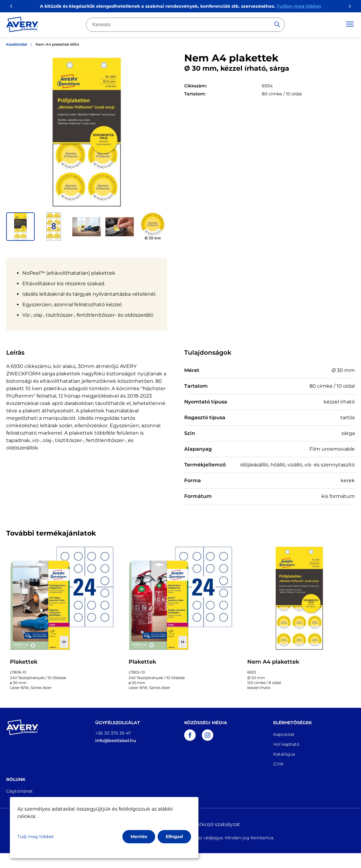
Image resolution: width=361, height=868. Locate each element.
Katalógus (284, 754)
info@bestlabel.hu (116, 741)
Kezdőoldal (17, 44)
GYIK (278, 764)
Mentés (139, 837)
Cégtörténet (19, 791)
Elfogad (174, 837)
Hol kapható (286, 744)
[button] (20, 227)
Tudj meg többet (36, 837)
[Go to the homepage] (22, 26)
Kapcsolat (284, 734)
